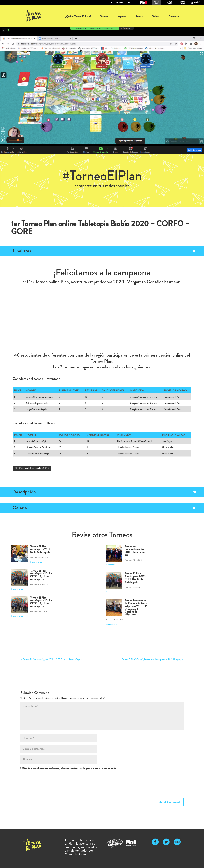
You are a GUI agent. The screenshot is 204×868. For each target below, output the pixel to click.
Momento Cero (143, 2)
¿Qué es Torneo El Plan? (78, 17)
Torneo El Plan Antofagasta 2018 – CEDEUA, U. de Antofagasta (41, 602)
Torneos (104, 17)
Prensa (139, 17)
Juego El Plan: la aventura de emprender (195, 2)
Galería (156, 17)
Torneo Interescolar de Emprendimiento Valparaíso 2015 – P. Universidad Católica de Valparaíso (136, 608)
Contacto (174, 17)
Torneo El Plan (156, 2)
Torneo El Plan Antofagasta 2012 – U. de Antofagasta (41, 550)
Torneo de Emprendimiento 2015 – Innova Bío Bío (135, 551)
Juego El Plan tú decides (169, 2)
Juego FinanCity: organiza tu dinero (182, 2)
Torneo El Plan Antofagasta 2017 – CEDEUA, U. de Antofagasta (41, 575)
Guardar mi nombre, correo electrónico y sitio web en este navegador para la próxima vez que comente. (70, 768)
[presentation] (34, 785)
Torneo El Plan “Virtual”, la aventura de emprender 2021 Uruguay (153, 660)
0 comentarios (36, 562)
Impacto (122, 17)
